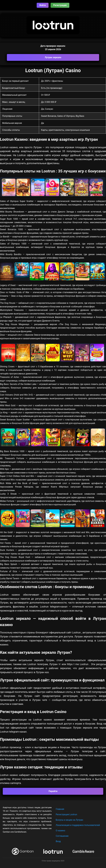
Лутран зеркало (53, 57)
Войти (43, 5)
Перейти (53, 791)
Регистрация (60, 5)
